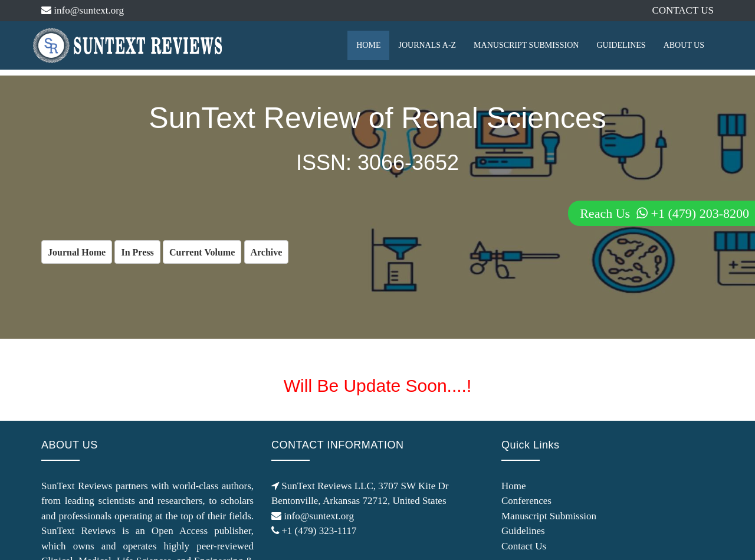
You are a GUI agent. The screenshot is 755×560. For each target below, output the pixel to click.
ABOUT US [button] (684, 45)
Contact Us (524, 546)
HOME (368, 45)
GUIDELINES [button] (621, 45)
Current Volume (202, 252)
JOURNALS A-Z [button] (427, 45)
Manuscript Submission (549, 516)
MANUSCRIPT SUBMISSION (526, 45)
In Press (137, 252)
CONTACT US (683, 10)
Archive (267, 252)
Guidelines (523, 531)
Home (514, 486)
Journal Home (77, 252)
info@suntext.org (83, 10)
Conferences (526, 501)
